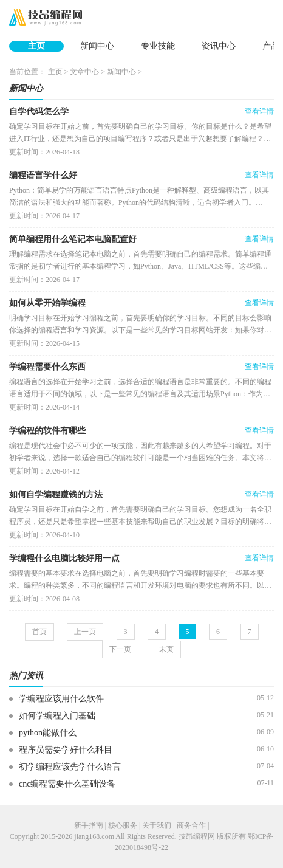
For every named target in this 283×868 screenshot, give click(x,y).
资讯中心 (219, 46)
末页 (166, 649)
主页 (36, 46)
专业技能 (158, 46)
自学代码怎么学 (39, 112)
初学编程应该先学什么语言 (70, 767)
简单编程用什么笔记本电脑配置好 (73, 239)
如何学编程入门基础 (57, 716)
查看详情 (259, 111)
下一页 (120, 649)
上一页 (85, 632)
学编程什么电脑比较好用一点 (64, 558)
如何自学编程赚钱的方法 (56, 494)
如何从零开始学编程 (47, 303)
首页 (39, 632)
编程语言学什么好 (43, 175)
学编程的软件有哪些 (47, 431)
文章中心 (84, 72)
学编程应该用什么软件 (61, 699)
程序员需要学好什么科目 (66, 750)
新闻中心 (97, 46)
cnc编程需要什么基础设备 (67, 784)
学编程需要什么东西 (47, 367)
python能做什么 (48, 733)
